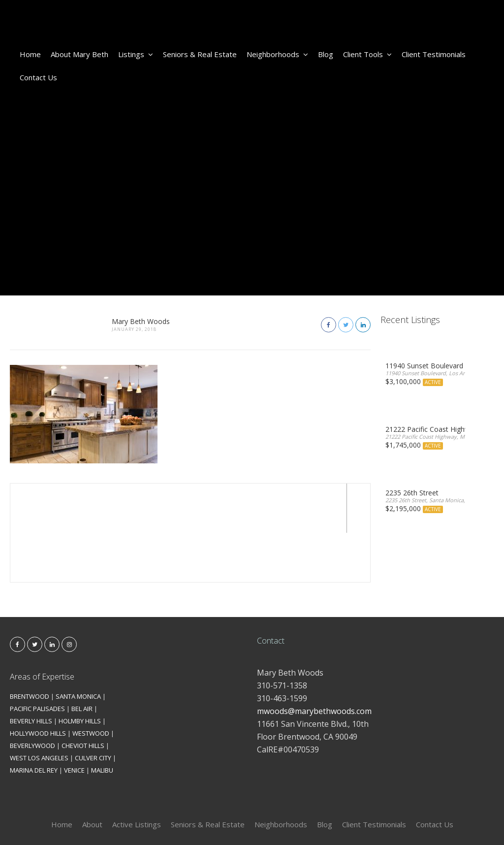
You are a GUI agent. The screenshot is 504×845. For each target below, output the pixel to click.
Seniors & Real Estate (200, 54)
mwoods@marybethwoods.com (314, 662)
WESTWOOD (91, 684)
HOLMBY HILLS (80, 672)
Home (30, 54)
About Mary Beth (79, 54)
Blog (326, 54)
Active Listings (137, 775)
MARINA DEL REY (34, 721)
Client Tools (367, 54)
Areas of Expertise (42, 627)
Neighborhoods (277, 54)
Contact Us (38, 77)
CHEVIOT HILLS (83, 696)
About (92, 775)
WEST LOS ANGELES (39, 709)
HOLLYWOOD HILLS (38, 684)
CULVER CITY (93, 709)
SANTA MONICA (78, 647)
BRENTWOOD (30, 647)
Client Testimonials (434, 54)
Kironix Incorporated (307, 821)
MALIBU (102, 721)
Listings (136, 54)
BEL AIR (82, 659)
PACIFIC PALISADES (37, 659)
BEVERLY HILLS (31, 672)
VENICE (74, 721)
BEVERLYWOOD (32, 696)
